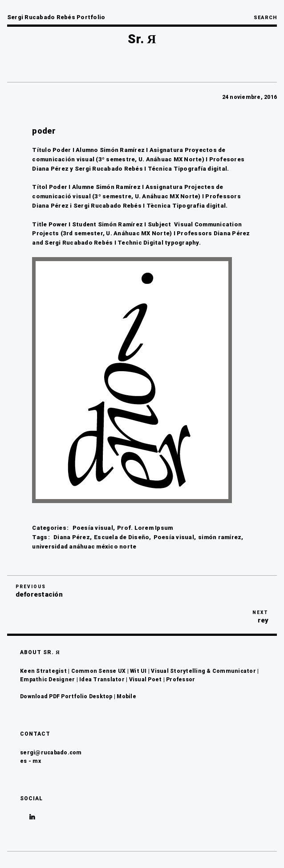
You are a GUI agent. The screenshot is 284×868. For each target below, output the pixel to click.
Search (265, 18)
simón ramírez (220, 537)
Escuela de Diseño (122, 537)
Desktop (101, 696)
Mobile (126, 696)
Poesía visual (93, 528)
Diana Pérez (72, 537)
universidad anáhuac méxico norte (84, 547)
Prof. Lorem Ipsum (145, 528)
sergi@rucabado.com (51, 753)
